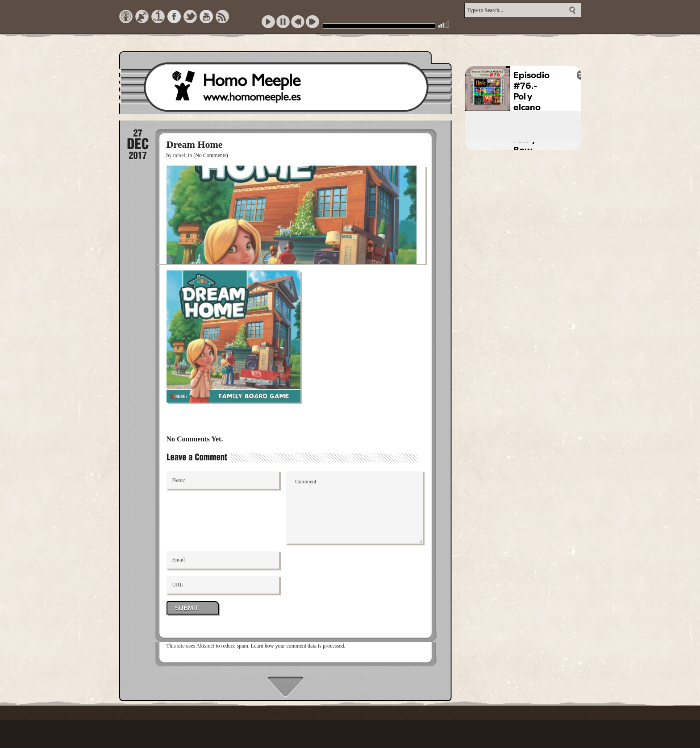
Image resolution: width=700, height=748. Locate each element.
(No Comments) (211, 155)
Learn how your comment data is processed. (298, 646)
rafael (179, 155)
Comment (354, 507)
